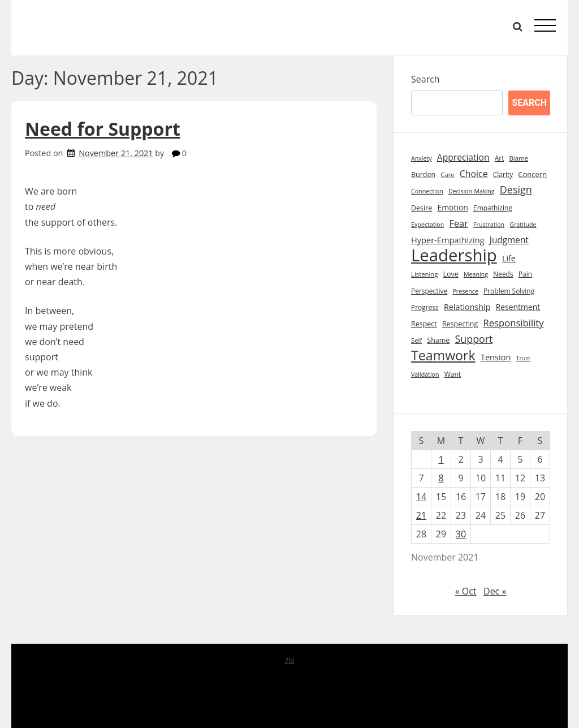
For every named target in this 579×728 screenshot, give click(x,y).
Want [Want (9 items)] (453, 374)
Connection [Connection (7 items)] (427, 191)
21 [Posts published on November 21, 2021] (421, 515)
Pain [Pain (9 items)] (525, 274)
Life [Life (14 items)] (509, 258)
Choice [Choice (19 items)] (474, 174)
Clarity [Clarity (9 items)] (503, 175)
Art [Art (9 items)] (500, 158)
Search (425, 79)
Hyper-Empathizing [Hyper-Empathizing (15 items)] (448, 240)
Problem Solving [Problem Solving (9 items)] (509, 291)
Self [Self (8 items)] (416, 340)
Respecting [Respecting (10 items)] (460, 324)
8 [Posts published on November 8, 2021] (441, 478)
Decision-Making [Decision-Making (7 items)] (472, 191)
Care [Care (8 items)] (447, 175)
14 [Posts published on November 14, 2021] (421, 497)
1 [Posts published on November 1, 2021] (441, 459)
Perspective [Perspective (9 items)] (429, 291)
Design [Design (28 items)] (516, 189)
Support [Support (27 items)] (474, 339)
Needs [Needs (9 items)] (503, 274)
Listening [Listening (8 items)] (424, 274)
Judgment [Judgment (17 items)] (509, 240)
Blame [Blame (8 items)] (519, 158)
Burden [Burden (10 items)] (423, 175)
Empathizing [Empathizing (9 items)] (493, 208)
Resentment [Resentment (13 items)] (518, 307)
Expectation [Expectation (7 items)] (427, 225)
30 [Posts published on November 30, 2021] (461, 534)
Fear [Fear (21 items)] (459, 223)
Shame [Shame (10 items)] (438, 340)
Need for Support (103, 129)
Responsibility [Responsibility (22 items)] (513, 323)
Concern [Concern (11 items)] (532, 174)
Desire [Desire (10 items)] (422, 208)
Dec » (495, 591)
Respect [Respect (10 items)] (424, 324)
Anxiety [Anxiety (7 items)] (422, 158)
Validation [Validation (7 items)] (425, 374)
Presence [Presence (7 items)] (465, 291)
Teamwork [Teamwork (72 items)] (443, 356)
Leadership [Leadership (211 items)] (454, 255)
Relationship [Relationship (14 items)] (467, 307)
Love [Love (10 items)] (451, 274)
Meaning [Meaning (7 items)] (476, 274)
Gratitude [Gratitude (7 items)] (523, 225)
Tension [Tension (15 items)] (496, 357)
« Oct (466, 591)
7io (289, 660)
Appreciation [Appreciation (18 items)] (463, 157)
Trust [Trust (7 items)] (524, 358)
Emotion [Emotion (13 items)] (452, 207)
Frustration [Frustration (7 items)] (489, 225)
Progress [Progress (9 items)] (425, 307)
